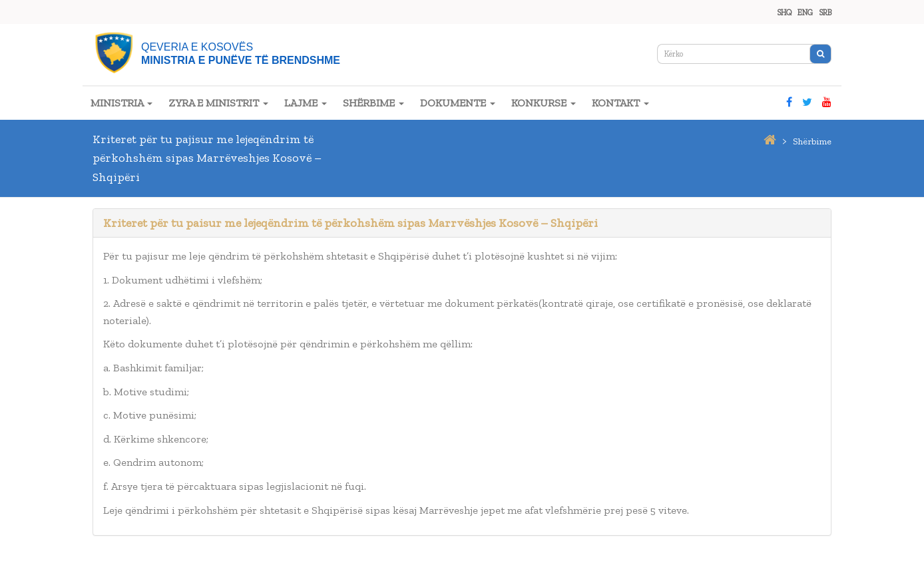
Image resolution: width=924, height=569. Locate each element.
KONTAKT (620, 103)
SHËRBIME (373, 103)
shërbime (812, 141)
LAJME (306, 103)
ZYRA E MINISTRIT (218, 103)
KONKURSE (544, 103)
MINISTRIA (121, 103)
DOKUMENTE (458, 103)
